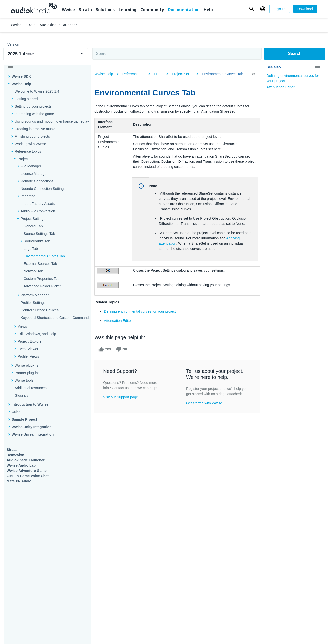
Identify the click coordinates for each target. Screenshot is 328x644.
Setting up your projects (33, 106)
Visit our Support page (123, 397)
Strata (85, 10)
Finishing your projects (32, 136)
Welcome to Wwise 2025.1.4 (37, 91)
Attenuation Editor (121, 321)
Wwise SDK (21, 76)
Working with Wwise (30, 144)
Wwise (68, 10)
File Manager (31, 166)
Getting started (26, 99)
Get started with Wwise (205, 408)
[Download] (305, 9)
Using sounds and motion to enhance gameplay (52, 121)
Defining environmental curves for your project (143, 311)
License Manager (34, 174)
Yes (107, 349)
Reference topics (28, 151)
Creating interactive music (35, 129)
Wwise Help (21, 84)
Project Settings (184, 74)
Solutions (105, 10)
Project (23, 159)
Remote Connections (37, 181)
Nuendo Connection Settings (43, 189)
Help (208, 10)
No (124, 349)
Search (295, 54)
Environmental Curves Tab (221, 74)
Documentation (184, 10)
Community (152, 10)
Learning (128, 10)
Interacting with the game (34, 114)
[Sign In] (280, 9)
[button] (252, 9)
